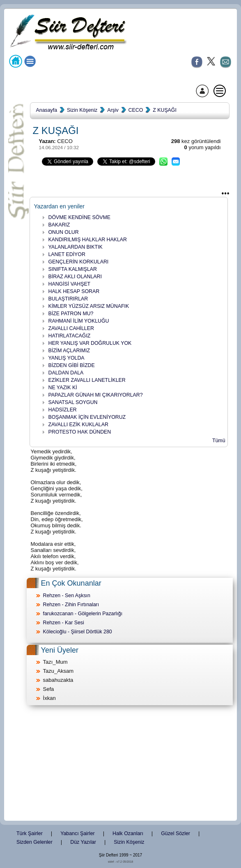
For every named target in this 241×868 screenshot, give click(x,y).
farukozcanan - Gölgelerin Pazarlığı (83, 614)
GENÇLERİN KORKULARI (79, 262)
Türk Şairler (30, 833)
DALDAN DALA (66, 373)
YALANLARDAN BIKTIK (76, 247)
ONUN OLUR (64, 232)
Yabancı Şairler (77, 833)
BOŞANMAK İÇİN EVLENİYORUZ (87, 417)
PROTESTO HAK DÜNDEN (80, 432)
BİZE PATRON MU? (71, 314)
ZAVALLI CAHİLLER (71, 328)
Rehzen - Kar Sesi (64, 623)
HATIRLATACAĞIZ (70, 336)
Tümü (219, 441)
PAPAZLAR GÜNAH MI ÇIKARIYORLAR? (96, 395)
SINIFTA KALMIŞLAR (73, 269)
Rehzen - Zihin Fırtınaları (71, 605)
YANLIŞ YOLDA (67, 358)
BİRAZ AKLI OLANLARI (75, 277)
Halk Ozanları (128, 833)
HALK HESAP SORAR (74, 291)
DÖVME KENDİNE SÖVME (80, 217)
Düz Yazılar (83, 842)
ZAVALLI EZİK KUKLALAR (78, 425)
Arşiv (113, 110)
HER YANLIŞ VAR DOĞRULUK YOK (90, 343)
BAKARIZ (59, 225)
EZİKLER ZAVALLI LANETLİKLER (87, 380)
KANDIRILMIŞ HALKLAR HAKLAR (88, 240)
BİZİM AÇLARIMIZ (69, 351)
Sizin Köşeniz (82, 110)
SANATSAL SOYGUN (73, 402)
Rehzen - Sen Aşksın (67, 596)
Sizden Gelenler (34, 842)
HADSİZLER (63, 410)
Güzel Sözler (176, 833)
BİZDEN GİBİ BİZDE (72, 365)
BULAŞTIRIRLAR (68, 299)
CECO (136, 110)
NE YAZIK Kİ (63, 388)
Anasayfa (47, 110)
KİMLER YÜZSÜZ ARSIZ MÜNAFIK (89, 306)
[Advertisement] (121, 764)
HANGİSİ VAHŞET (70, 284)
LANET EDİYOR (67, 254)
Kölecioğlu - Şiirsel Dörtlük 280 (78, 632)
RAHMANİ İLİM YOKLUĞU (79, 321)
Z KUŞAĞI (165, 110)
